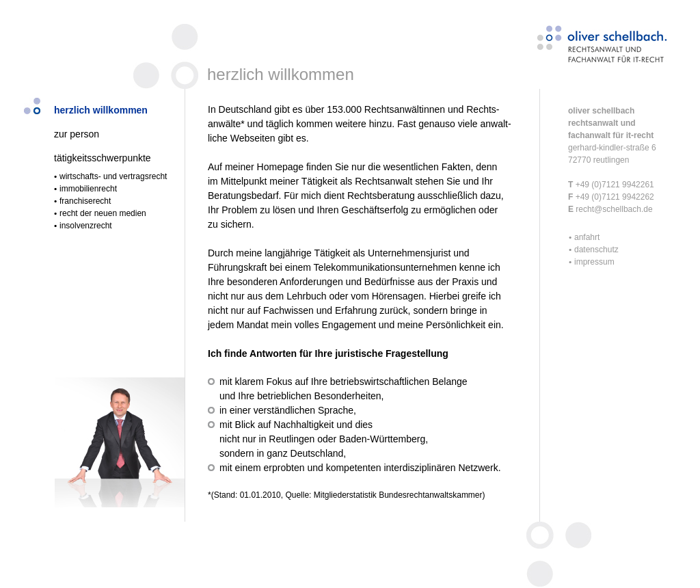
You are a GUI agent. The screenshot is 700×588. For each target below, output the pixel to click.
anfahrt (587, 237)
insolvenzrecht (86, 226)
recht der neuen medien (103, 213)
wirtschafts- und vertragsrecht (113, 176)
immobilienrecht (88, 189)
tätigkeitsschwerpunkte (103, 158)
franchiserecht (85, 201)
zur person (77, 134)
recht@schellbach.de (613, 209)
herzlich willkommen (101, 110)
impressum (594, 262)
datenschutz (596, 250)
